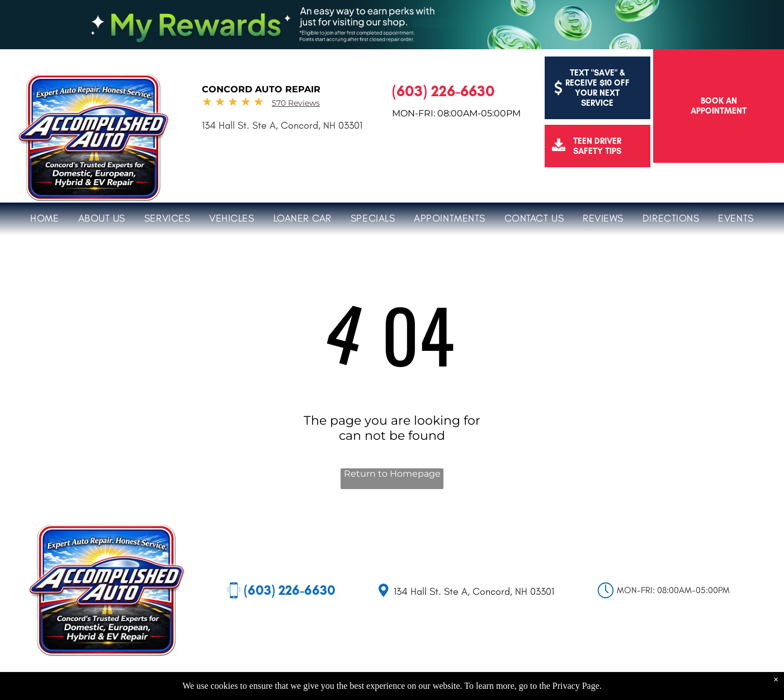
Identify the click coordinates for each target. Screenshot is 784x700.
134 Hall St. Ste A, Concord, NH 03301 (282, 125)
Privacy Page (576, 686)
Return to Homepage (392, 474)
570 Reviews (296, 103)
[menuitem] (44, 217)
